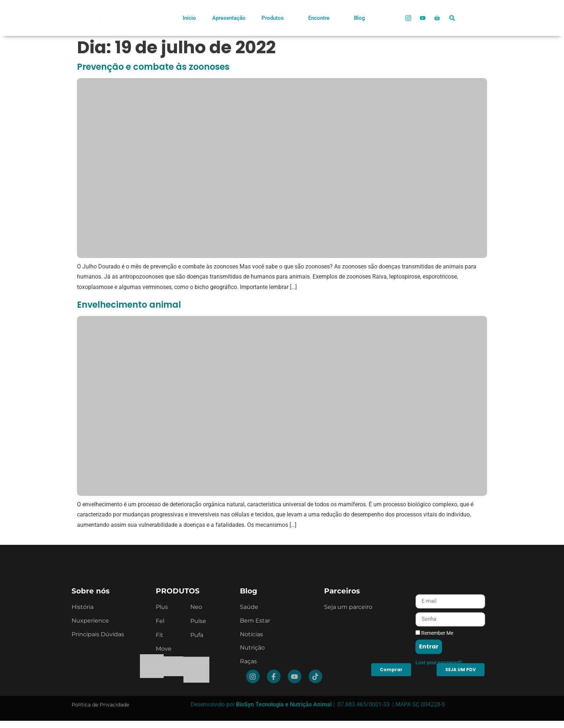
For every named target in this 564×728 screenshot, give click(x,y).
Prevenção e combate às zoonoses (153, 67)
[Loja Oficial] (437, 18)
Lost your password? (439, 693)
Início (189, 18)
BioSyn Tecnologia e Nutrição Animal (284, 704)
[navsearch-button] (452, 15)
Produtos (276, 18)
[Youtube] (423, 18)
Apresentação (229, 18)
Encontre (322, 18)
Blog (360, 18)
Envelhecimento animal (129, 305)
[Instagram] (408, 18)
